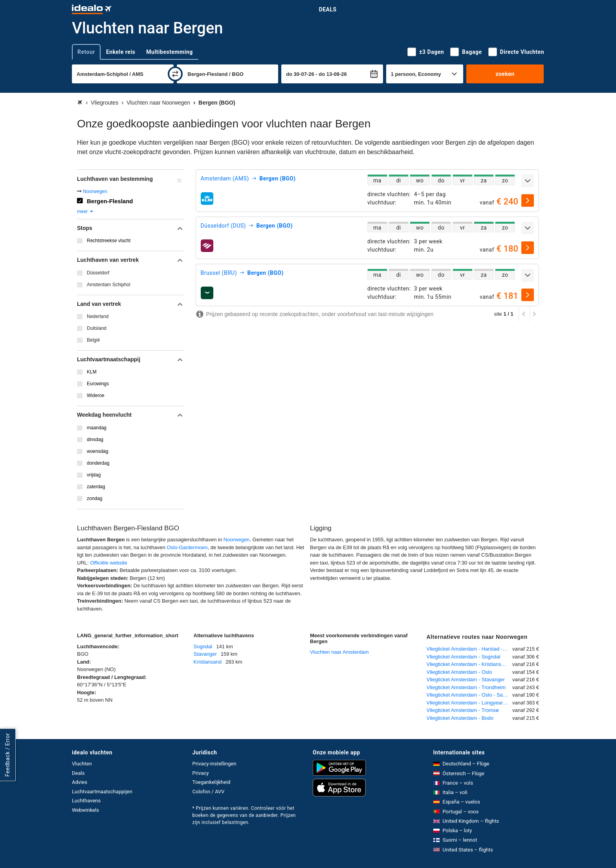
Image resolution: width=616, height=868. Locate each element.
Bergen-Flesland (110, 201)
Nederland (98, 316)
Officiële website (108, 563)
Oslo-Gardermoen (187, 547)
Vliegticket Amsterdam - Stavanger (466, 680)
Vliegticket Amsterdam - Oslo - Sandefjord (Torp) (470, 695)
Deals (328, 9)
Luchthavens (86, 801)
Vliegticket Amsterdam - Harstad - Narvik (470, 649)
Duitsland (97, 328)
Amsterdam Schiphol (109, 285)
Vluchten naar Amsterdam (339, 652)
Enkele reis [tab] (121, 52)
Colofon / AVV (209, 792)
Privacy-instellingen (214, 764)
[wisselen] (175, 74)
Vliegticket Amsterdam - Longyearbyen (470, 703)
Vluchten (82, 764)
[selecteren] (528, 200)
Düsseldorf (98, 273)
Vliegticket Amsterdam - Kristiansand (468, 664)
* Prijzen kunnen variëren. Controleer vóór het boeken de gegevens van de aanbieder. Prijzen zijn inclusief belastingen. (244, 815)
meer (85, 211)
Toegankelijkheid (212, 782)
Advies (80, 782)
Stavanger (205, 654)
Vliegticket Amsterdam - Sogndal (464, 657)
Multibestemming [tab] (169, 52)
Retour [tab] (86, 52)
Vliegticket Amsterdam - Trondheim (466, 687)
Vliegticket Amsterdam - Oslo (459, 672)
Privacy (201, 773)
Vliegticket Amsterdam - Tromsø (463, 710)
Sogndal (203, 646)
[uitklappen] (528, 181)
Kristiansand (208, 662)
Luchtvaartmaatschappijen (102, 792)
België (93, 340)
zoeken (505, 74)
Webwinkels (85, 810)
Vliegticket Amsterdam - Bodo (460, 718)
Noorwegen (95, 191)
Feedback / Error (7, 755)
